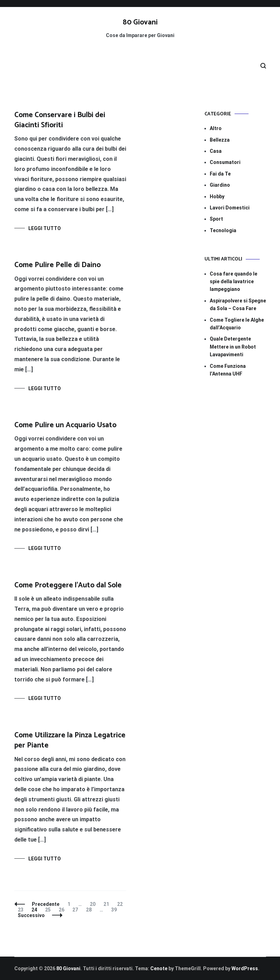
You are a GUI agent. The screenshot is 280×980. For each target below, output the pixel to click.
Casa (216, 151)
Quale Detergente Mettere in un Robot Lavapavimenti (233, 347)
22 (121, 904)
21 (108, 904)
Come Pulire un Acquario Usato (65, 425)
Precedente (46, 904)
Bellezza (220, 140)
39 (116, 910)
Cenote (159, 968)
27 (77, 910)
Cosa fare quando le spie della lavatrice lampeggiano (234, 282)
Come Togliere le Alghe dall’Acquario (237, 324)
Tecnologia (223, 230)
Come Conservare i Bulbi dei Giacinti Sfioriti (60, 120)
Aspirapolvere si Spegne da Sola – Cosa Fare (238, 305)
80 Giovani (140, 22)
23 (22, 910)
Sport (216, 219)
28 (90, 910)
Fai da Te (220, 174)
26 (63, 910)
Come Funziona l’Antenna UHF (228, 370)
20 (94, 904)
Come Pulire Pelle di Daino (58, 265)
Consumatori (225, 162)
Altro (216, 128)
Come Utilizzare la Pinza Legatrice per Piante (70, 740)
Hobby (217, 196)
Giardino (220, 185)
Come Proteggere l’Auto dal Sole (68, 585)
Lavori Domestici (230, 208)
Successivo (31, 915)
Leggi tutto (45, 228)
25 (49, 910)
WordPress (245, 968)
